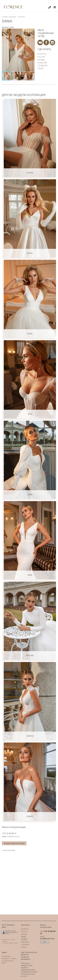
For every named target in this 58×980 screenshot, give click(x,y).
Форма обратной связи (14, 843)
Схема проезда (8, 850)
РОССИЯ (41, 57)
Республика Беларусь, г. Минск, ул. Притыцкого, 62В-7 (9, 960)
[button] (32, 31)
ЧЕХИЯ (40, 68)
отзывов (11, 943)
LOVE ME (20, 17)
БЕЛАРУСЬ (42, 54)
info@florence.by (13, 836)
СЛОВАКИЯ (42, 66)
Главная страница (8, 17)
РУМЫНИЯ (42, 63)
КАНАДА (41, 60)
